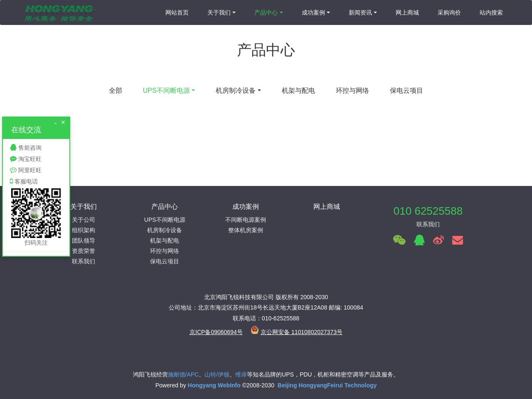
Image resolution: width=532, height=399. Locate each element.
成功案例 (313, 12)
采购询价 (449, 12)
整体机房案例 (246, 230)
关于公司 (84, 220)
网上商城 (407, 12)
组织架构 (84, 230)
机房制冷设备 (236, 90)
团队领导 (84, 240)
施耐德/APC (183, 374)
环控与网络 (352, 90)
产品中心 (266, 12)
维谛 (241, 374)
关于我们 (219, 12)
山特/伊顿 (217, 374)
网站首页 (177, 12)
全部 (116, 90)
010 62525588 (428, 211)
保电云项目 (406, 90)
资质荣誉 (84, 251)
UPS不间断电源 (166, 90)
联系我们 (84, 261)
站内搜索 (491, 12)
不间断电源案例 (246, 220)
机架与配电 (298, 90)
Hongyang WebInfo (215, 385)
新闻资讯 (360, 12)
